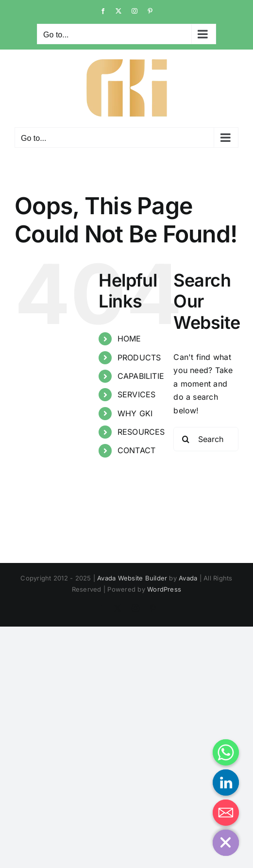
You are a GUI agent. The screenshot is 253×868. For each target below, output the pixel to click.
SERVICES (137, 394)
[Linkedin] (226, 783)
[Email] (226, 813)
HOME (129, 339)
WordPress (164, 589)
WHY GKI (135, 413)
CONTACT (137, 450)
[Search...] (206, 439)
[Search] (186, 439)
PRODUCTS (139, 357)
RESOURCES (141, 432)
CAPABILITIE (141, 376)
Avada (188, 578)
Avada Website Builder (132, 578)
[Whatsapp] (226, 752)
